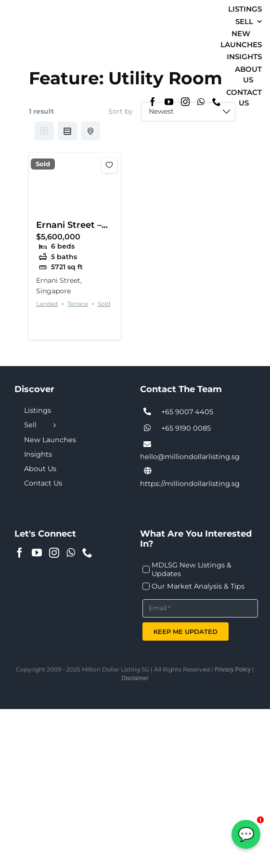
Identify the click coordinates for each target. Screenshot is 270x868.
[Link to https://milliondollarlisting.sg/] (148, 471)
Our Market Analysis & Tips (198, 586)
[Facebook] (153, 102)
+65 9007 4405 (187, 412)
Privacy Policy (233, 670)
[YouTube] (169, 102)
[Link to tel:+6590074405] (148, 412)
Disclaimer (135, 678)
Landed (47, 304)
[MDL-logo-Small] (28, 52)
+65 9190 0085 (186, 428)
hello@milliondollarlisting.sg (190, 457)
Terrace (78, 304)
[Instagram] (185, 102)
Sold (43, 164)
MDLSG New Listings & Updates (192, 569)
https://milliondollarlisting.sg (190, 484)
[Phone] (217, 102)
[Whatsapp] (201, 102)
